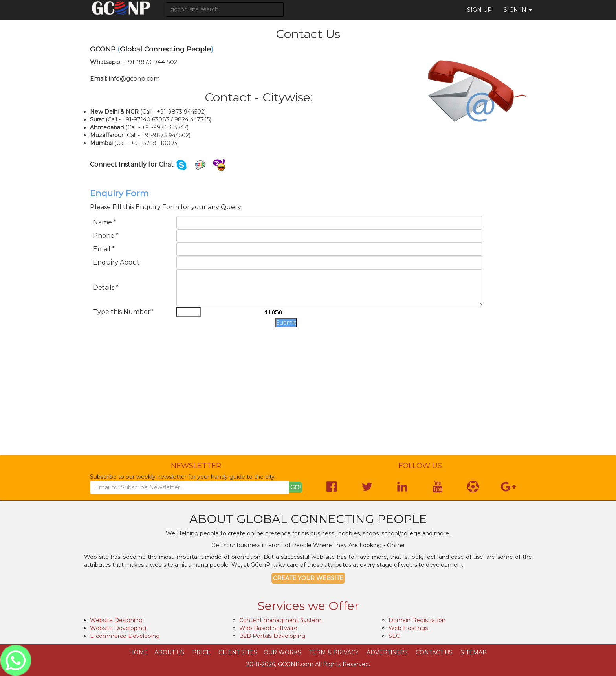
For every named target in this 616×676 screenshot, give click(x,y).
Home (139, 652)
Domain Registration (417, 620)
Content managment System (280, 620)
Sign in (518, 10)
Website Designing (116, 620)
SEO (395, 636)
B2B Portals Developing (272, 636)
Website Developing (118, 628)
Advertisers (387, 652)
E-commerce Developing (125, 636)
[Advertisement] (308, 398)
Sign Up (479, 10)
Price (201, 652)
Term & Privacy (334, 652)
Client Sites (238, 652)
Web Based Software (268, 628)
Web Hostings (408, 628)
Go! (295, 487)
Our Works (282, 652)
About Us (169, 652)
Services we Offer (308, 606)
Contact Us (434, 652)
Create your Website (308, 578)
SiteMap (474, 652)
